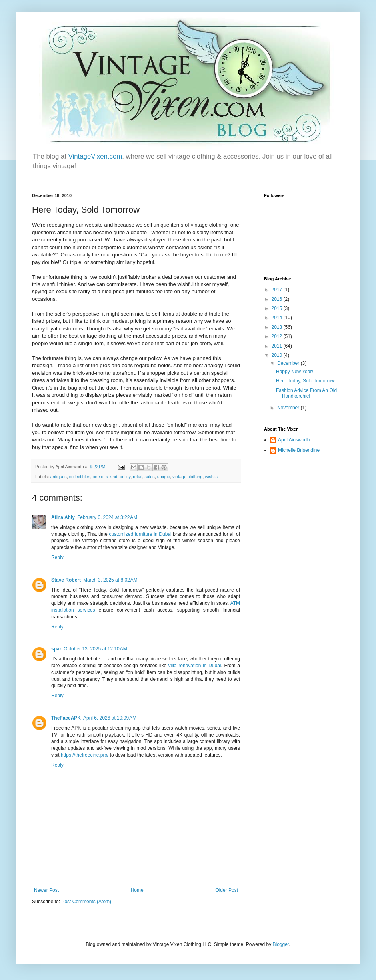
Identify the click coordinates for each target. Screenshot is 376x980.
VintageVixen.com (95, 156)
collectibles (80, 477)
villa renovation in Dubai (195, 666)
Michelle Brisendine (299, 450)
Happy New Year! (295, 372)
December (289, 363)
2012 (278, 336)
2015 (278, 308)
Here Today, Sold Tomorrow (305, 381)
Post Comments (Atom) (86, 902)
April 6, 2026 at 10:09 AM (110, 718)
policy (125, 477)
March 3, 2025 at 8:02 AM (110, 580)
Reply (57, 557)
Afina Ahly (63, 517)
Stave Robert (66, 580)
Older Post (227, 890)
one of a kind (105, 477)
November (289, 408)
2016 (278, 299)
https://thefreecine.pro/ (85, 755)
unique (164, 477)
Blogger (281, 944)
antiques (59, 477)
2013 (278, 327)
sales (150, 477)
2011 (278, 346)
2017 (278, 290)
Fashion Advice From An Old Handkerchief (306, 393)
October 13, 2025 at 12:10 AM (95, 649)
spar (56, 649)
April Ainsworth (294, 440)
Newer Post (46, 890)
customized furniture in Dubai (140, 534)
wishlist (212, 477)
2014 (278, 318)
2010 (278, 355)
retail (137, 477)
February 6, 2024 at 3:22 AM (107, 517)
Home (137, 890)
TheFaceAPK (66, 718)
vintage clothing (187, 477)
